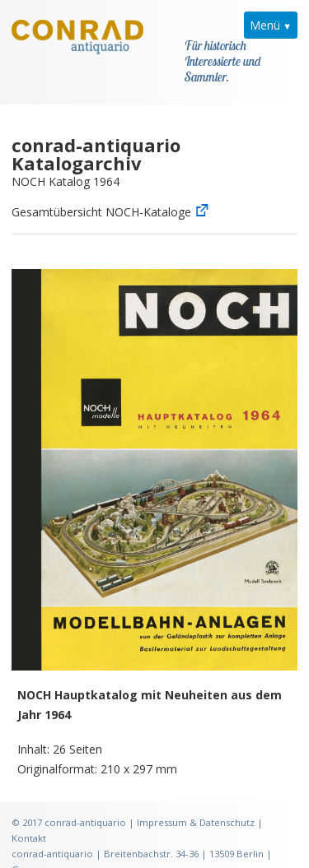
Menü (265, 25)
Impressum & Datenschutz (196, 803)
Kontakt (29, 818)
